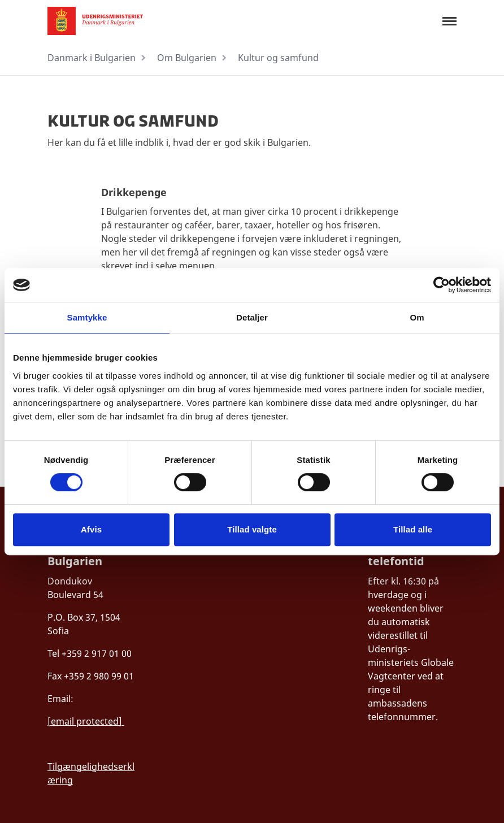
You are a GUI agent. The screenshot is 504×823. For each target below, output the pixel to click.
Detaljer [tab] (252, 317)
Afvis (91, 529)
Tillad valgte (252, 529)
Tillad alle (413, 529)
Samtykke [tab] (87, 317)
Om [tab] (417, 317)
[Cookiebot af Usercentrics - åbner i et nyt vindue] (442, 285)
